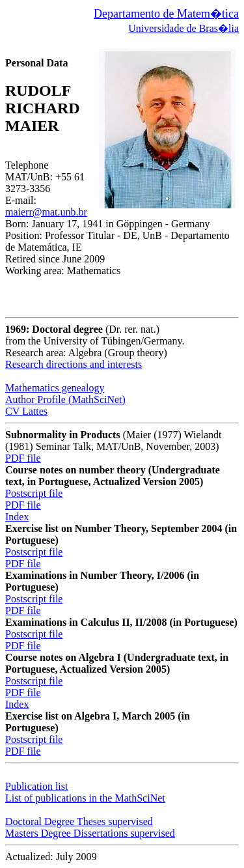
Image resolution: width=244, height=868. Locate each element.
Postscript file (34, 493)
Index (17, 517)
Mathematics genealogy (55, 388)
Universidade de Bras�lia (183, 28)
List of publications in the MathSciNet (85, 798)
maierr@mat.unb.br (46, 212)
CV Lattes (26, 411)
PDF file (23, 458)
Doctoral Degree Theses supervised (79, 821)
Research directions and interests (74, 364)
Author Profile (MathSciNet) (65, 399)
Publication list (36, 786)
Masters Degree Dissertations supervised (90, 833)
